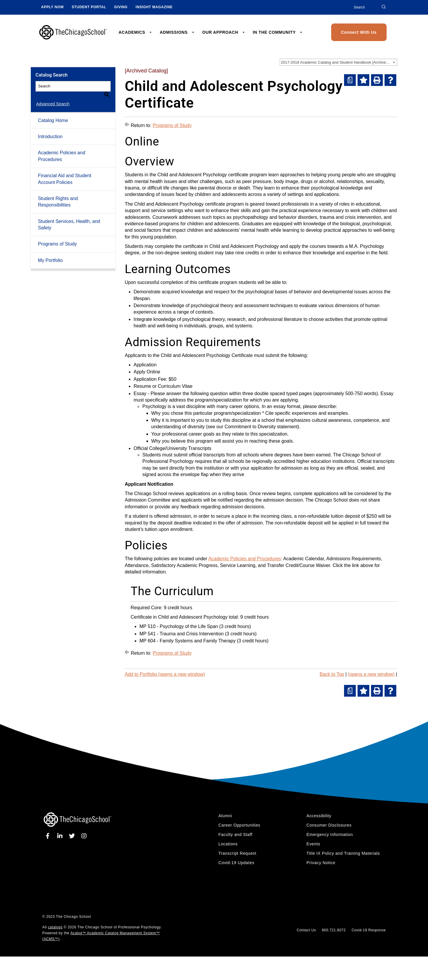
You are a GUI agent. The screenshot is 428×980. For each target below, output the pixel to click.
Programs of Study (57, 237)
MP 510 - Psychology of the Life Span (179, 626)
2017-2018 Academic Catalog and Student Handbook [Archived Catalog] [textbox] (339, 62)
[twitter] (73, 836)
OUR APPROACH (224, 32)
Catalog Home (53, 113)
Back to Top (332, 674)
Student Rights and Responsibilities (58, 195)
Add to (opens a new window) (165, 674)
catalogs (55, 927)
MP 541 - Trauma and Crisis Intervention (182, 634)
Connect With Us (359, 32)
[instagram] (84, 836)
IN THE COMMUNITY (278, 32)
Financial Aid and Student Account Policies (64, 172)
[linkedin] (61, 836)
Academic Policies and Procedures (61, 149)
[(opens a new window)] (350, 80)
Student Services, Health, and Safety (69, 218)
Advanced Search (52, 97)
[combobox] (338, 62)
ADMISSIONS (177, 32)
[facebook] (49, 836)
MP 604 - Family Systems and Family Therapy (188, 641)
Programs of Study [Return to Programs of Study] (172, 125)
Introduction (50, 130)
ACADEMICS (136, 32)
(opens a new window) (371, 674)
